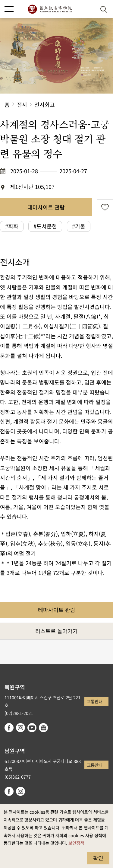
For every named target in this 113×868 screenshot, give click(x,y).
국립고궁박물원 (50, 9)
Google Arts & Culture (43, 728)
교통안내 (95, 701)
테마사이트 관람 (46, 207)
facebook (9, 728)
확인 (98, 858)
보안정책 (76, 843)
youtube (32, 728)
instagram (20, 728)
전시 (22, 104)
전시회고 (45, 104)
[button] (9, 9)
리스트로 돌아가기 (56, 631)
